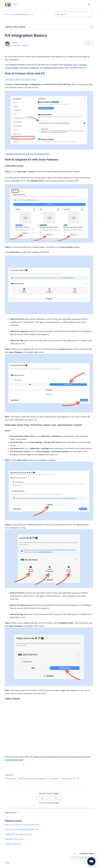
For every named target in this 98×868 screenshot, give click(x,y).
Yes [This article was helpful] (42, 798)
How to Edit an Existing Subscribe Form (22, 829)
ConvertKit (54, 778)
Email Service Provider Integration (33, 778)
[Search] (74, 14)
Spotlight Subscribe (13, 844)
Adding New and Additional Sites (19, 834)
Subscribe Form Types (14, 839)
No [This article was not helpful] (56, 798)
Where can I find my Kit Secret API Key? (22, 825)
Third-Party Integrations (20, 14)
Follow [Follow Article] (88, 43)
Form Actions (10, 778)
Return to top (12, 812)
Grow (7, 14)
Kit (32, 14)
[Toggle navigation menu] (89, 5)
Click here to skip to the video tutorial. (21, 79)
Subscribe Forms (68, 778)
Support (15, 42)
